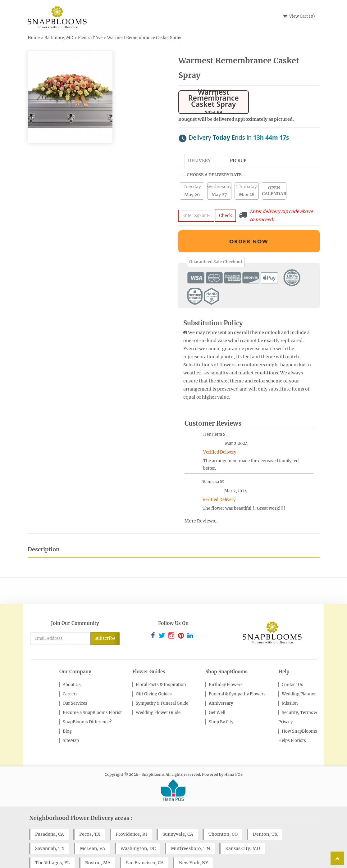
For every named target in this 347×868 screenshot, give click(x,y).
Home (34, 38)
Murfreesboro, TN (190, 832)
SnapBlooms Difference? (87, 705)
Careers (70, 678)
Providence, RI (131, 818)
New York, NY (194, 846)
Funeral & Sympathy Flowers (237, 678)
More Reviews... (202, 504)
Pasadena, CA (50, 818)
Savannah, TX (50, 832)
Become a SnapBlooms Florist (92, 696)
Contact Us (292, 668)
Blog (67, 715)
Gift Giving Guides (154, 678)
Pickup (238, 144)
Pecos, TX (90, 818)
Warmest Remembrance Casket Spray (144, 38)
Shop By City (221, 705)
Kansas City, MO (243, 832)
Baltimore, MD (59, 38)
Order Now (249, 225)
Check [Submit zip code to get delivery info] (225, 199)
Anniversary (221, 687)
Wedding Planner (299, 678)
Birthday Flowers (226, 668)
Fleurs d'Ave (90, 38)
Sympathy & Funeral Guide (162, 687)
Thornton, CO (223, 818)
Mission (290, 687)
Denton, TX (265, 818)
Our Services (75, 687)
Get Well (217, 696)
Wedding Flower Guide (158, 696)
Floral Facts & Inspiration (161, 668)
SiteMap (71, 724)
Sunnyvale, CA (178, 818)
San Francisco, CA (145, 846)
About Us (72, 668)
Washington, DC (138, 832)
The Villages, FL (53, 846)
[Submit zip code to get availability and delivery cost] (196, 199)
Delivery (199, 144)
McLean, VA (93, 832)
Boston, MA (98, 846)
